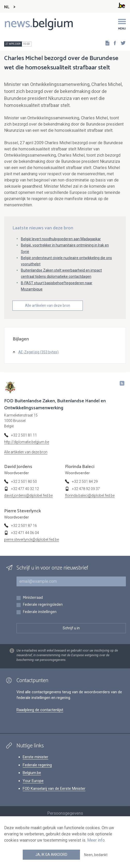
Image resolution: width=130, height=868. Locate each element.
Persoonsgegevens (65, 813)
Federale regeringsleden (43, 605)
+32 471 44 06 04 (25, 533)
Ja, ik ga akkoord (51, 855)
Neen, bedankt (96, 855)
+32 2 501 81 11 (24, 435)
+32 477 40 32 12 (25, 489)
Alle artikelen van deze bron (48, 305)
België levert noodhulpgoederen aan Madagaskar (61, 239)
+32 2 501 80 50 (24, 482)
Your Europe (33, 781)
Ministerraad (33, 598)
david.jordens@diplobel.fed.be (28, 495)
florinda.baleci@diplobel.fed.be (90, 495)
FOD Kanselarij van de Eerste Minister (54, 789)
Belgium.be (32, 773)
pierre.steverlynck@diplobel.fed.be (31, 539)
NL (7, 7)
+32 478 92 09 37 (86, 489)
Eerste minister (35, 757)
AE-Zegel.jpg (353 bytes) (38, 352)
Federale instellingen (40, 612)
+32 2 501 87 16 (24, 526)
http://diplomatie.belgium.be (27, 442)
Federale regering (37, 765)
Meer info (96, 840)
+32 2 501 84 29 (85, 482)
